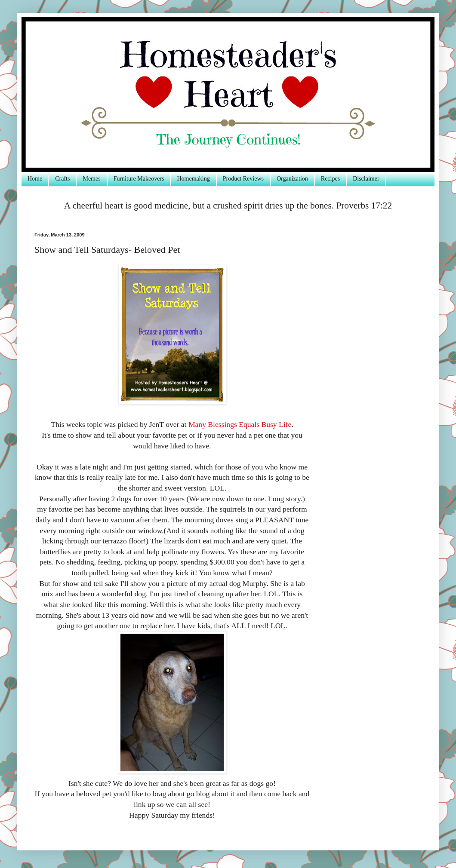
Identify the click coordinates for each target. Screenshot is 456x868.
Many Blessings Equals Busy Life (240, 424)
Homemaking (193, 179)
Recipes (330, 179)
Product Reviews (243, 179)
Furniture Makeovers (139, 179)
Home (35, 179)
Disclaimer (366, 179)
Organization (292, 179)
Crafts (62, 179)
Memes (91, 179)
